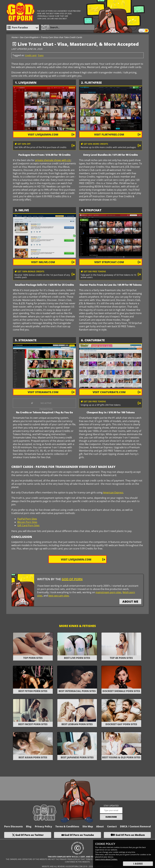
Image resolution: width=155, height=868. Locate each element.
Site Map (88, 826)
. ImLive (23, 210)
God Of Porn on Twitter (30, 835)
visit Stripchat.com (109, 262)
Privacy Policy (43, 826)
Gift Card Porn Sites (28, 525)
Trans (41, 55)
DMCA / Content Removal (135, 826)
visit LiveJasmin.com (43, 134)
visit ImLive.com (43, 262)
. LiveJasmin (27, 83)
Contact (112, 826)
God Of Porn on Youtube (79, 835)
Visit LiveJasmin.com (76, 559)
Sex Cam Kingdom (29, 37)
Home (14, 37)
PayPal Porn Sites (27, 519)
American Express (113, 492)
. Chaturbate (94, 340)
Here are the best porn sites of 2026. (54, 14)
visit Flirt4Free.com (109, 134)
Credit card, (31, 55)
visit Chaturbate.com (109, 392)
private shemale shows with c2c (53, 160)
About (100, 826)
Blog (29, 826)
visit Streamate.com (43, 392)
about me (130, 602)
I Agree (138, 864)
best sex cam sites (59, 596)
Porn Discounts (13, 826)
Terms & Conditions (67, 826)
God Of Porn (72, 579)
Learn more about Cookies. (106, 859)
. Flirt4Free (92, 83)
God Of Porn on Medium (130, 835)
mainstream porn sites (108, 592)
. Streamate (27, 340)
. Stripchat (92, 210)
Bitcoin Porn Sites (27, 522)
